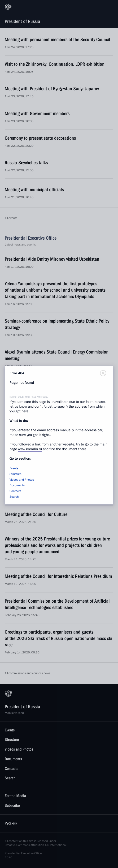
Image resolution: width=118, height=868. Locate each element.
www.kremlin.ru (30, 449)
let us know (18, 406)
